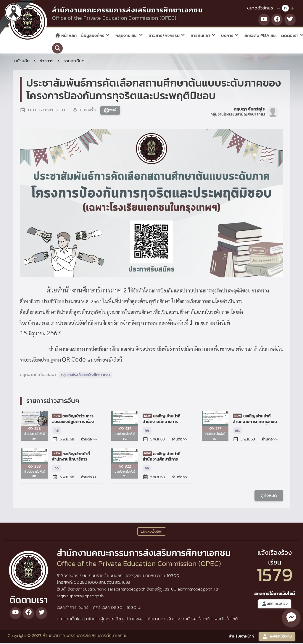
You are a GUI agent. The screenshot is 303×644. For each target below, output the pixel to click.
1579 (275, 575)
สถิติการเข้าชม (275, 605)
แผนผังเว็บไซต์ (225, 620)
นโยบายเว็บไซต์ (70, 620)
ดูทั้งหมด (269, 496)
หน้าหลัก (66, 35)
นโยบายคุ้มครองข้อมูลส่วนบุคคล (115, 620)
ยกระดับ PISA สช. (261, 35)
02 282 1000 (86, 583)
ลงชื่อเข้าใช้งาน (277, 637)
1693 (126, 583)
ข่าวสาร (47, 62)
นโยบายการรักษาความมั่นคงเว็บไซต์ (178, 620)
